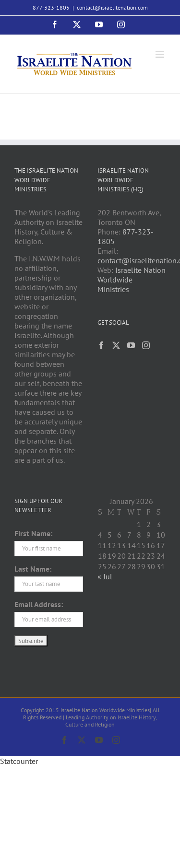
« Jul (105, 576)
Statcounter (19, 761)
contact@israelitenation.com (112, 7)
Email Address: (39, 604)
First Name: (33, 533)
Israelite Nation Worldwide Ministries (132, 280)
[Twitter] (116, 345)
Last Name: (33, 569)
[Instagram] (146, 345)
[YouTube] (131, 345)
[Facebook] (101, 345)
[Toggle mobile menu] (161, 54)
